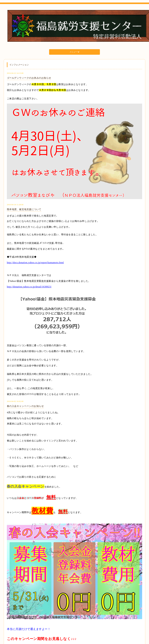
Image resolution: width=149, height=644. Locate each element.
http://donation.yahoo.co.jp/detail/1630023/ (29, 287)
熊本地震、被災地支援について (24, 209)
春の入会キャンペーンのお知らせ (25, 406)
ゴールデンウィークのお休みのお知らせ (29, 78)
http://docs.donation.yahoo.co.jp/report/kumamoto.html (35, 263)
